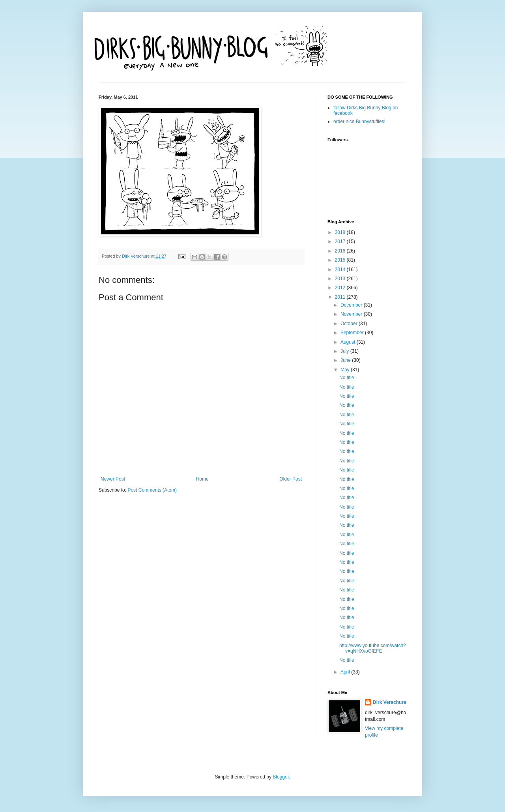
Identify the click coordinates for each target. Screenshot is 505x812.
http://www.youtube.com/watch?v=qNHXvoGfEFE (373, 648)
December (352, 305)
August (349, 342)
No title (347, 378)
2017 (341, 241)
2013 (341, 279)
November (352, 314)
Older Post (291, 479)
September (353, 333)
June (346, 360)
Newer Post (113, 479)
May (346, 370)
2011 (341, 297)
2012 (341, 288)
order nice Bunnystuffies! (359, 122)
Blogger (281, 777)
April (346, 672)
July (345, 351)
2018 (341, 232)
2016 (341, 251)
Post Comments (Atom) (152, 490)
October (350, 324)
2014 (341, 269)
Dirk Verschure (137, 256)
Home (202, 479)
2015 (341, 260)
